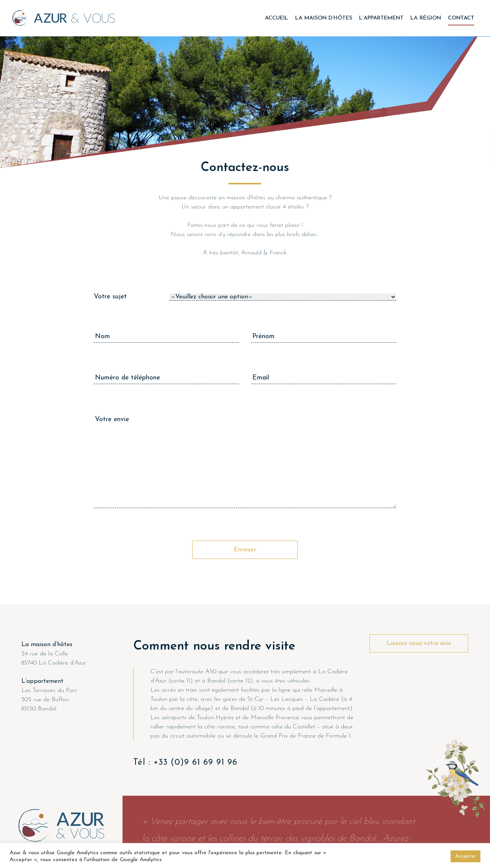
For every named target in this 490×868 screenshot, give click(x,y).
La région (426, 18)
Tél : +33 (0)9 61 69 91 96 (185, 763)
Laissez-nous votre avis (419, 643)
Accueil (277, 18)
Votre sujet (110, 297)
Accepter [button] (465, 856)
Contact (461, 18)
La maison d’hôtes (324, 18)
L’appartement (381, 18)
